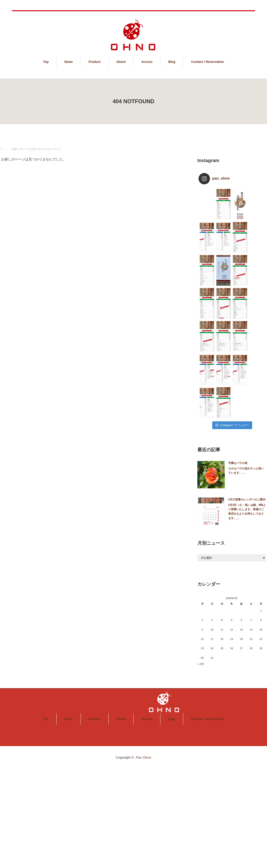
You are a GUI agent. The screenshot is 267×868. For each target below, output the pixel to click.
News (69, 62)
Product (95, 62)
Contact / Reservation (207, 62)
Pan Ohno (144, 757)
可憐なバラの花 (238, 463)
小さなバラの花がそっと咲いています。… (246, 471)
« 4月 (201, 664)
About (121, 62)
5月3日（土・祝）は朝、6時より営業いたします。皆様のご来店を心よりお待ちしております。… (247, 512)
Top (46, 62)
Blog (172, 62)
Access (147, 62)
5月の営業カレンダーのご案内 (247, 500)
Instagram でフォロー (232, 425)
